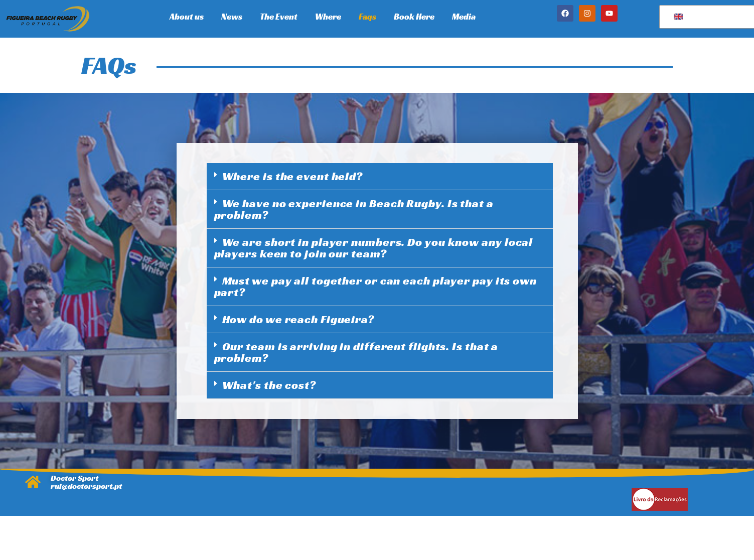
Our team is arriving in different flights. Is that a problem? (356, 352)
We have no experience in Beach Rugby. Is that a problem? (354, 209)
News (232, 17)
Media (464, 17)
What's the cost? (269, 385)
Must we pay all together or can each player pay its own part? (376, 287)
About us (187, 17)
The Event (279, 17)
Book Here (414, 17)
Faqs (367, 17)
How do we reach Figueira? (298, 319)
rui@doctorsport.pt (86, 486)
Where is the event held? (293, 176)
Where (328, 17)
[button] (380, 177)
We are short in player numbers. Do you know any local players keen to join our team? (374, 248)
